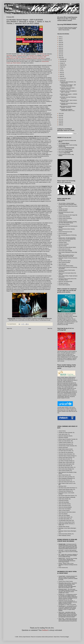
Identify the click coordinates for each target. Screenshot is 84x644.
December (62, 59)
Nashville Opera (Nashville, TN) (65, 466)
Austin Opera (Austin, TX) (64, 434)
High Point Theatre (63, 246)
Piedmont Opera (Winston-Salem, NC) (67, 490)
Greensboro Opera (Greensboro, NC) (67, 454)
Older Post (50, 329)
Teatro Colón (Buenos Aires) (65, 506)
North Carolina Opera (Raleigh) (65, 251)
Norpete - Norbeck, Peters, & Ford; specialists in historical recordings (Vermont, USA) (68, 565)
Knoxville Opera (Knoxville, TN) (65, 459)
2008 (60, 125)
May (61, 73)
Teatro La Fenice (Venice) (64, 511)
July (61, 69)
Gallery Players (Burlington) (64, 241)
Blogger (67, 637)
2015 (60, 58)
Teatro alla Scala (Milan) (64, 502)
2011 (60, 119)
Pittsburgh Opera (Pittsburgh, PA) (66, 491)
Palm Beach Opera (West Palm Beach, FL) (68, 488)
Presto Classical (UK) (63, 568)
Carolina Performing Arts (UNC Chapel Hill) (68, 215)
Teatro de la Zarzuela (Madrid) (65, 507)
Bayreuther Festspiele (63, 438)
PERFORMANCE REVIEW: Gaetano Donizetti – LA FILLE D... (68, 107)
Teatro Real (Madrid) (63, 514)
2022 (60, 44)
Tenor (64, 143)
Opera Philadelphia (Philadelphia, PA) (67, 478)
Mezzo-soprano (65, 149)
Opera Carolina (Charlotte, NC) (65, 471)
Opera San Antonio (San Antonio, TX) (67, 482)
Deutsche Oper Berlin (63, 447)
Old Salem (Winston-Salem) (65, 261)
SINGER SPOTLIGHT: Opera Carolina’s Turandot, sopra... (68, 101)
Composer (64, 153)
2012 (60, 117)
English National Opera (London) (66, 449)
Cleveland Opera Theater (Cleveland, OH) (68, 446)
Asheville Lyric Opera (63, 209)
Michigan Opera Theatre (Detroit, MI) (66, 462)
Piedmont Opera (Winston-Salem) (66, 266)
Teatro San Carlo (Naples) (64, 515)
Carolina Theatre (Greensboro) (65, 218)
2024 (60, 41)
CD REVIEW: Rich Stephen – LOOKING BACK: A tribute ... (68, 95)
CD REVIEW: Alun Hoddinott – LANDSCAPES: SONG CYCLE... (67, 110)
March (62, 76)
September (63, 65)
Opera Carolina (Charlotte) (64, 262)
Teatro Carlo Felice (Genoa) (65, 504)
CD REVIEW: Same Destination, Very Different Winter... (68, 82)
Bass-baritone (66, 151)
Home (30, 329)
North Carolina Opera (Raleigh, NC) (66, 469)
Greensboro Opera (63, 242)
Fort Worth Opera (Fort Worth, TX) (66, 451)
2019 (60, 50)
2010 (60, 121)
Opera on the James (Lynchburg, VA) (67, 477)
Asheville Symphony (63, 211)
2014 (60, 113)
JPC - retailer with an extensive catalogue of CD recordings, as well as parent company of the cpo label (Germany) (68, 556)
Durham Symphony (63, 233)
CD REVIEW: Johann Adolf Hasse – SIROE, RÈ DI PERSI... (67, 89)
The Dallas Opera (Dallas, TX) (65, 519)
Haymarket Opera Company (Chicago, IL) (67, 456)
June (61, 71)
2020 (60, 48)
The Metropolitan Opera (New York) (66, 520)
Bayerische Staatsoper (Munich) (65, 436)
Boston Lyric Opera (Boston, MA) (66, 441)
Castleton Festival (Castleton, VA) (66, 442)
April (61, 75)
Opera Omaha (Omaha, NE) (65, 475)
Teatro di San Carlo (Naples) (65, 509)
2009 (60, 123)
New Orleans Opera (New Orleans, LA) (67, 467)
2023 (60, 42)
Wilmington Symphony (63, 283)
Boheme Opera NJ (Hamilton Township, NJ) (68, 439)
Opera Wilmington (62, 264)
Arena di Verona (62, 431)
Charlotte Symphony (63, 220)
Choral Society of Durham (64, 224)
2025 (60, 39)
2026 (60, 37)
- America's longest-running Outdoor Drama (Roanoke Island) (67, 204)
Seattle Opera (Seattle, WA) (65, 499)
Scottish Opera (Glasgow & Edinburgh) (67, 497)
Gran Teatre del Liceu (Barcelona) (66, 452)
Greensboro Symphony (64, 244)
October (62, 63)
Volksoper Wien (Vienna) (64, 527)
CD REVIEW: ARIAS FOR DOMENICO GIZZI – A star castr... (68, 92)
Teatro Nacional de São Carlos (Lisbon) (67, 512)
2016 (60, 56)
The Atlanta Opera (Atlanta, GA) (65, 517)
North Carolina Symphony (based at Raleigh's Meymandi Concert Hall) (66, 256)
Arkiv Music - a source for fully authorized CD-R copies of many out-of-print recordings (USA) (68, 552)
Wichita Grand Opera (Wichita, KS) (66, 534)
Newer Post (9, 329)
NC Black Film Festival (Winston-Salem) (67, 247)
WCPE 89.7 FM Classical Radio (65, 281)
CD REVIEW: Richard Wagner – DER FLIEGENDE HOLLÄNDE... (68, 85)
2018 (60, 52)
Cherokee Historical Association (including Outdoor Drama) (68, 222)
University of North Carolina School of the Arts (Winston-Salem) (67, 279)
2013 (60, 115)
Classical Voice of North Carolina (66, 581)
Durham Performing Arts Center (65, 232)
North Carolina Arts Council (64, 249)
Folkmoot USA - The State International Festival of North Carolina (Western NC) (67, 239)
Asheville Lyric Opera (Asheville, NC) (66, 433)
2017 (60, 54)
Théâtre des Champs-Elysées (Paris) (67, 522)
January (62, 80)
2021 (60, 46)
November (62, 61)
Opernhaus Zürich (62, 486)
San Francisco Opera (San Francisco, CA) (68, 496)
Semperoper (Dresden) (64, 501)
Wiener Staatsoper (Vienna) (65, 535)
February (62, 78)
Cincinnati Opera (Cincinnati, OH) (66, 444)
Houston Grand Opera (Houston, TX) (66, 457)
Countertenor (66, 148)
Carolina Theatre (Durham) (64, 217)
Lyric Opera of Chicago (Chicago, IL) (66, 461)
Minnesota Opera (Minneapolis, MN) (66, 464)
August (62, 67)
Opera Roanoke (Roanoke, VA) (65, 480)
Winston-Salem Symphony (64, 285)
